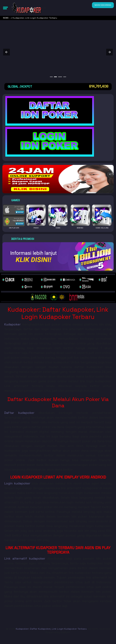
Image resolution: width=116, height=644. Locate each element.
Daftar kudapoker (19, 413)
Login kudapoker (17, 483)
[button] (5, 8)
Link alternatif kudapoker (25, 558)
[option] (51, 77)
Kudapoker (12, 324)
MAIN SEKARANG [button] (103, 5)
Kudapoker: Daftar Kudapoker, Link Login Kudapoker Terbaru (51, 629)
